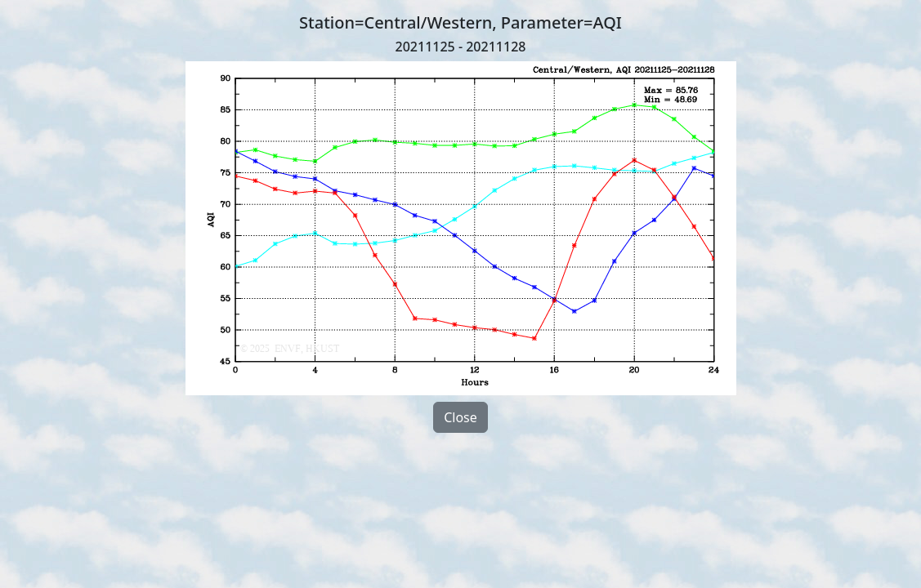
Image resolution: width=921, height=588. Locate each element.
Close (460, 417)
